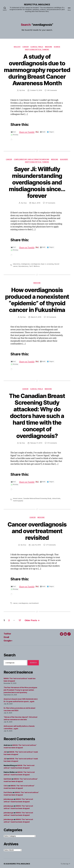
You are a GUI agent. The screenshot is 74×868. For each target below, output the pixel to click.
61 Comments (52, 443)
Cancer (25, 47)
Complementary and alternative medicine (32, 159)
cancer (15, 602)
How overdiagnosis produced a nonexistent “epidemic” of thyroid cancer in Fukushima (37, 300)
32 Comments (51, 317)
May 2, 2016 (36, 203)
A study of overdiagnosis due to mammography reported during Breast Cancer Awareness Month (37, 70)
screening (50, 264)
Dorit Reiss (8, 792)
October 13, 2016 (36, 90)
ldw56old (7, 778)
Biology (17, 47)
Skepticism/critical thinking (37, 50)
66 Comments (52, 90)
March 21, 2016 (36, 317)
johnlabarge (8, 798)
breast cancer (18, 498)
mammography (18, 500)
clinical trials (56, 498)
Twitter (7, 633)
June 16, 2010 (36, 544)
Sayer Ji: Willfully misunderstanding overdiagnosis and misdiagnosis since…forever (37, 182)
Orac (23, 90)
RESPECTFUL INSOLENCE (37, 5)
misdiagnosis (25, 264)
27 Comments (51, 544)
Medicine (49, 47)
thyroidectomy (23, 266)
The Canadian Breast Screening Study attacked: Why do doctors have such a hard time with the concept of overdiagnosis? (37, 415)
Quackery (64, 159)
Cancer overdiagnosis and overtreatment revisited (37, 530)
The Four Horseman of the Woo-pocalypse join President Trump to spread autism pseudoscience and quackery (20, 689)
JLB (5, 751)
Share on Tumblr (33, 132)
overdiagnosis (35, 264)
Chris (6, 785)
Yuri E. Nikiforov (34, 266)
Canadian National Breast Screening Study (37, 498)
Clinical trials (37, 47)
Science (57, 47)
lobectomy (17, 264)
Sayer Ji (43, 264)
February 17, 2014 (36, 443)
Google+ (8, 640)
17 (20, 619)
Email (6, 636)
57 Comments (50, 203)
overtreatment (34, 602)
